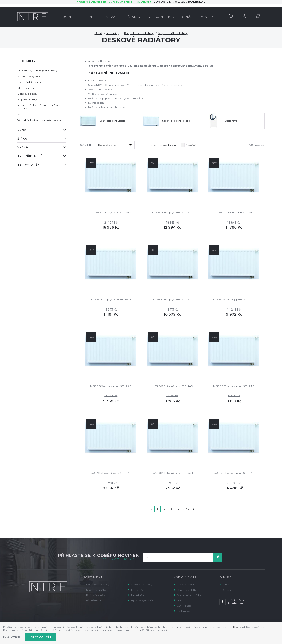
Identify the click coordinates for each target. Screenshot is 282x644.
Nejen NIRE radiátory (173, 33)
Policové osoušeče (96, 595)
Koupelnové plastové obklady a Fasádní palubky (40, 107)
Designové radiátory (98, 585)
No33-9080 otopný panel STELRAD (111, 386)
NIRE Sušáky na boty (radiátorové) (37, 71)
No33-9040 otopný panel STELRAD (172, 473)
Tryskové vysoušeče (142, 600)
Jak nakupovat (186, 585)
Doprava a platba (187, 590)
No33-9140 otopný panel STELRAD (172, 212)
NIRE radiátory (26, 88)
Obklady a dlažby (27, 94)
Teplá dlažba (138, 595)
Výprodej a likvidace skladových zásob (39, 120)
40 (188, 509)
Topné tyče (137, 590)
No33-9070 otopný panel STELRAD (172, 386)
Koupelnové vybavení (30, 76)
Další (194, 509)
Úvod (98, 33)
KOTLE (21, 114)
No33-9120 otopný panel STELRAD (234, 212)
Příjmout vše (41, 637)
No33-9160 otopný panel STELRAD (111, 212)
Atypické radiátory (141, 585)
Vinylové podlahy (27, 99)
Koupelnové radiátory (139, 33)
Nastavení (11, 637)
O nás (226, 585)
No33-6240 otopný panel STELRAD (234, 473)
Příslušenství (93, 600)
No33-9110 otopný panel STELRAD (111, 299)
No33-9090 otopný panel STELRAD (234, 299)
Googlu (237, 627)
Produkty (113, 33)
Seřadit (86, 145)
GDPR (181, 600)
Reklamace (183, 611)
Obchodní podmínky (189, 595)
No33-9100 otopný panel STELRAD (172, 299)
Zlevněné (188, 144)
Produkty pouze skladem (160, 144)
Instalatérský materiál (30, 82)
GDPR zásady (185, 606)
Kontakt (227, 590)
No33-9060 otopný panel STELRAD (234, 386)
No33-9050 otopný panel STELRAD (111, 473)
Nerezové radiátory (97, 590)
